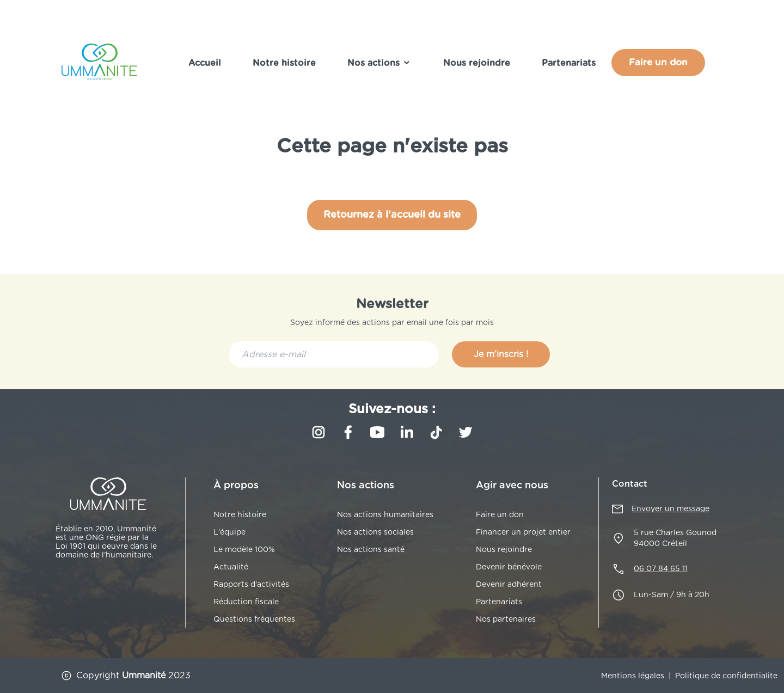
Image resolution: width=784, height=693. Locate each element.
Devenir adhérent (509, 585)
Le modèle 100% (244, 550)
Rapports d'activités (251, 585)
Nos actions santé (371, 550)
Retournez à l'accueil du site (392, 215)
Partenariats (569, 63)
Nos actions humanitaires (385, 515)
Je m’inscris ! (501, 354)
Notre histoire (284, 63)
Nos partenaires (506, 620)
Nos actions (379, 63)
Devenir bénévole (509, 567)
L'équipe (229, 532)
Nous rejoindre (477, 63)
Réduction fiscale (246, 602)
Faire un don (658, 62)
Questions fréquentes (254, 620)
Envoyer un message (670, 509)
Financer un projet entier (523, 532)
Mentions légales (633, 676)
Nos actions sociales (375, 532)
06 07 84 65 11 (661, 569)
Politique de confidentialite (726, 676)
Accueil (205, 63)
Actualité (231, 567)
